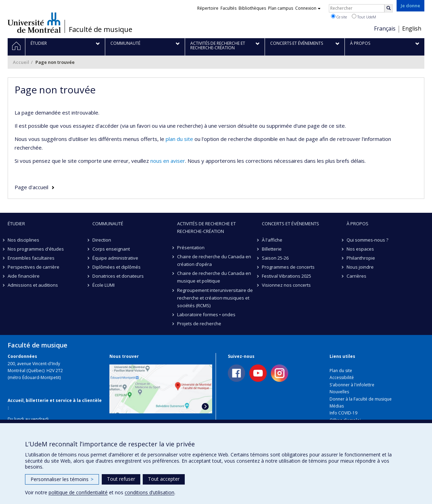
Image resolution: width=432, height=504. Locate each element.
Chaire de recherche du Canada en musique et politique (214, 277)
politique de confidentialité (78, 492)
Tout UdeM (364, 17)
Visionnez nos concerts (286, 285)
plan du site (179, 139)
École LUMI (103, 285)
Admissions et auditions (33, 285)
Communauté (108, 224)
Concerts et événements (290, 224)
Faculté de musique (101, 30)
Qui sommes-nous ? (367, 240)
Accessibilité (342, 377)
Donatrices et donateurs (118, 276)
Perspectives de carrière (34, 267)
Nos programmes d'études (36, 249)
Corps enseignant (111, 249)
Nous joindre (360, 267)
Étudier (16, 224)
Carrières (356, 276)
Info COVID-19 (343, 413)
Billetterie (272, 249)
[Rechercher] (389, 8)
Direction (102, 240)
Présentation (191, 247)
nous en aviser (168, 161)
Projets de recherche (199, 324)
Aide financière (24, 276)
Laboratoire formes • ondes (206, 314)
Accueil (21, 62)
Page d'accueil (31, 187)
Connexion (308, 8)
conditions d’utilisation (149, 492)
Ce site (339, 17)
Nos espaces (360, 249)
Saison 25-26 (275, 258)
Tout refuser (121, 479)
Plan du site (341, 371)
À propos (358, 224)
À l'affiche (272, 240)
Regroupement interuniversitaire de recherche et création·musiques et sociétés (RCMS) (215, 298)
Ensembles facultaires (31, 258)
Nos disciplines (23, 240)
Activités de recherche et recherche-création (206, 227)
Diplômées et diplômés (117, 267)
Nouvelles (339, 392)
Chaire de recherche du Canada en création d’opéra (214, 260)
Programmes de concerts (288, 267)
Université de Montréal (34, 23)
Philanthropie (361, 258)
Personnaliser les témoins (62, 479)
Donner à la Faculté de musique (361, 399)
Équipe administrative (115, 258)
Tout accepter (164, 479)
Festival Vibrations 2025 (286, 276)
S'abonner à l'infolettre (352, 385)
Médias (337, 406)
